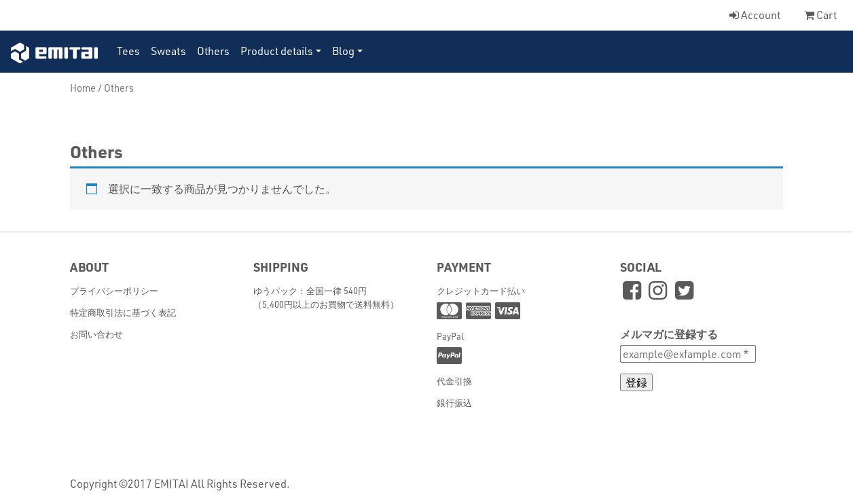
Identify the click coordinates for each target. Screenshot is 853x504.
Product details (277, 51)
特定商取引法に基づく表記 (123, 312)
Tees (128, 51)
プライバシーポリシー (114, 290)
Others (213, 51)
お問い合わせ (96, 334)
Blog (343, 51)
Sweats (168, 51)
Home (83, 88)
